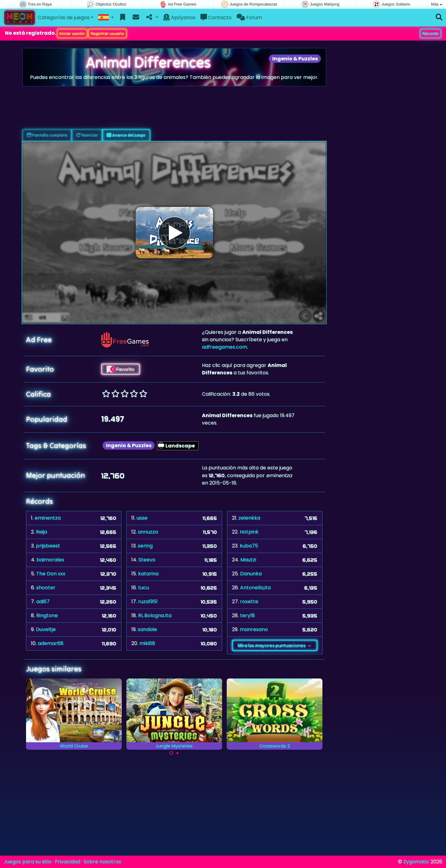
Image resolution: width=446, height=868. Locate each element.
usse (142, 518)
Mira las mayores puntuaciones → (275, 645)
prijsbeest (48, 546)
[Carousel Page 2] (177, 753)
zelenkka (249, 518)
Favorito (121, 369)
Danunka (251, 574)
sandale (147, 629)
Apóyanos (179, 17)
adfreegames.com (225, 347)
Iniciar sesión (72, 33)
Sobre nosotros (102, 862)
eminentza (48, 518)
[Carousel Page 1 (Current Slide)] (171, 753)
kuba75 (249, 546)
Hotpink (249, 532)
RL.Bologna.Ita (155, 615)
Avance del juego (126, 135)
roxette (249, 602)
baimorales (50, 560)
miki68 (147, 643)
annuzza (148, 532)
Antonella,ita (255, 588)
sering (145, 546)
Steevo (147, 560)
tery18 (247, 615)
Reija (42, 532)
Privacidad (68, 862)
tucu (144, 588)
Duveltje (46, 629)
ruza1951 (148, 602)
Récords (431, 33)
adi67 (43, 602)
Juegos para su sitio (28, 862)
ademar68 (51, 643)
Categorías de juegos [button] (64, 17)
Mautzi (248, 560)
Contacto (216, 17)
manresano (254, 629)
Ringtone (47, 615)
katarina (148, 574)
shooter (46, 588)
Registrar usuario (107, 33)
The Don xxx (51, 574)
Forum (249, 17)
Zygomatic (416, 862)
